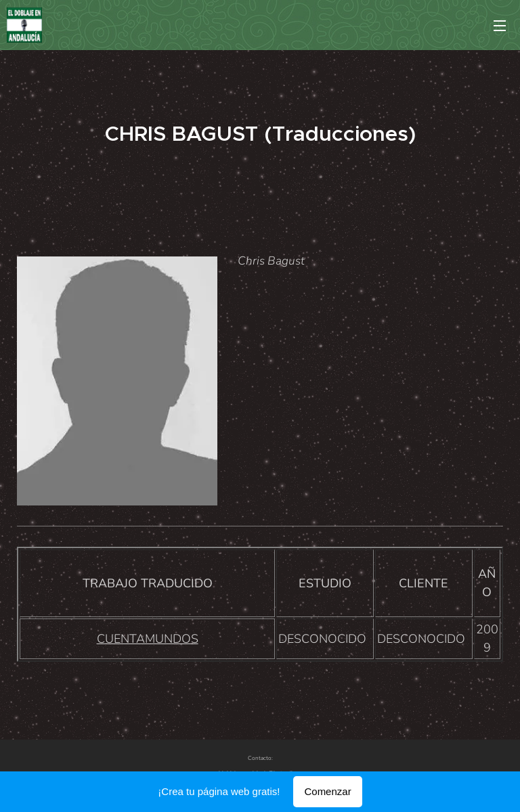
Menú (500, 26)
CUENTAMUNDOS (148, 639)
